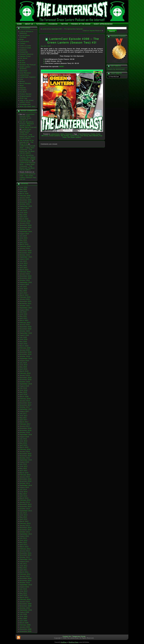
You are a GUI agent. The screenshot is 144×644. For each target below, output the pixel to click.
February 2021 (25, 323)
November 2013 (26, 506)
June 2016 (24, 441)
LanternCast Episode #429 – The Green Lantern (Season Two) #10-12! (28, 177)
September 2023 (26, 257)
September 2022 (26, 282)
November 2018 (26, 380)
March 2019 (24, 371)
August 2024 (24, 234)
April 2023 (23, 268)
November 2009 (26, 606)
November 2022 (26, 278)
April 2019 (23, 369)
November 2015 (26, 456)
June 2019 (24, 365)
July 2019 (23, 363)
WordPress (64, 642)
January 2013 (25, 526)
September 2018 (26, 384)
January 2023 (25, 274)
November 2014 (26, 481)
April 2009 (23, 621)
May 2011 (23, 568)
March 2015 (24, 473)
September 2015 (26, 460)
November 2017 (26, 405)
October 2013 (25, 509)
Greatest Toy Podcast (28, 65)
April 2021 (23, 318)
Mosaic (22, 81)
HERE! (62, 66)
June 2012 (24, 540)
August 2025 (24, 208)
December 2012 (26, 528)
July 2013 (23, 513)
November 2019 (26, 354)
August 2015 (24, 462)
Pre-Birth (23, 92)
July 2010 (23, 589)
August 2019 (24, 361)
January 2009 (25, 627)
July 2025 (23, 210)
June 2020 (24, 339)
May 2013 (23, 517)
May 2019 (23, 367)
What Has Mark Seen (28, 106)
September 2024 (26, 232)
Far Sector (24, 58)
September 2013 (26, 511)
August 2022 (24, 284)
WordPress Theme (74, 642)
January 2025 (25, 223)
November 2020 (26, 329)
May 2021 (23, 316)
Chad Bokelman (84, 134)
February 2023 (25, 272)
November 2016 (26, 430)
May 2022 (23, 291)
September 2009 (26, 610)
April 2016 (23, 445)
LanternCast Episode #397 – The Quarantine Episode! (63, 29)
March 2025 (24, 219)
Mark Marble (94, 136)
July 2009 (23, 614)
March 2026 (24, 194)
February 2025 (25, 221)
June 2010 (24, 591)
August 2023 (24, 259)
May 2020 (23, 342)
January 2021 (25, 325)
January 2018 (25, 401)
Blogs (22, 39)
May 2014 (23, 494)
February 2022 (25, 297)
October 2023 (25, 255)
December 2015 (26, 454)
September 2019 (26, 358)
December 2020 (26, 327)
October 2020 (25, 331)
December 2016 (26, 428)
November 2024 (26, 227)
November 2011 (26, 555)
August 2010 (24, 587)
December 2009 (26, 604)
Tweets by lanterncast (116, 69)
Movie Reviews (25, 83)
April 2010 (23, 595)
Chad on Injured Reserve (92, 31)
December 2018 (26, 378)
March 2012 (24, 547)
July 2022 (23, 287)
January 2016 (25, 451)
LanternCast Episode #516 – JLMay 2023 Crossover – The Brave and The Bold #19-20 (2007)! (27, 134)
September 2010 (26, 585)
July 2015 (23, 464)
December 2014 (26, 479)
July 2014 (23, 490)
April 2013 (23, 519)
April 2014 (23, 496)
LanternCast (24, 75)
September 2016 (26, 435)
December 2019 (26, 352)
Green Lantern (55, 136)
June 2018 (24, 390)
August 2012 (24, 536)
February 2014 (25, 500)
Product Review (25, 94)
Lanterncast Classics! (28, 77)
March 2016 (24, 447)
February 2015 (25, 475)
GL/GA (22, 60)
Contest (22, 43)
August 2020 (24, 335)
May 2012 (23, 542)
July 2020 (23, 337)
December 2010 (26, 578)
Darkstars (23, 50)
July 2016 (23, 439)
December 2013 (26, 504)
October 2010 (25, 583)
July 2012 (23, 538)
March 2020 (24, 346)
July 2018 (23, 388)
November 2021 (26, 303)
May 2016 (23, 443)
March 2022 (24, 295)
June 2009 (24, 616)
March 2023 (24, 270)
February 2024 (25, 246)
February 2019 (25, 373)
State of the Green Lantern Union (27, 101)
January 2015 (25, 477)
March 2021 (24, 320)
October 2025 (25, 204)
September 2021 (26, 308)
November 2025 (26, 202)
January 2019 (25, 375)
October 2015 (25, 458)
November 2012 (26, 530)
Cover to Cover (25, 46)
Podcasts (23, 90)
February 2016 (25, 449)
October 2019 (25, 356)
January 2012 (25, 551)
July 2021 (23, 312)
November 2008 (26, 631)
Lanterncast (74, 136)
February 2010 (25, 600)
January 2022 (25, 299)
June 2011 (24, 566)
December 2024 (26, 225)
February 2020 (25, 348)
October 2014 (25, 483)
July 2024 (23, 236)
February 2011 (25, 574)
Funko (93, 134)
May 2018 (23, 392)
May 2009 (23, 619)
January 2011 (25, 576)
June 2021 (24, 314)
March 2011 (24, 572)
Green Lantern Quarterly (25, 68)
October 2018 (25, 382)
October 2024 (25, 229)
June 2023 (24, 263)
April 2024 (23, 242)
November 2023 (26, 253)
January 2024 (25, 248)
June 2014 (24, 492)
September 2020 (26, 333)
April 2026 (23, 191)
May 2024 (23, 240)
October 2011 (25, 557)
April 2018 (23, 394)
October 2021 (25, 306)
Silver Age (23, 98)
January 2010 (25, 602)
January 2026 (25, 198)
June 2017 (24, 416)
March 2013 (24, 521)
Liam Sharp (84, 136)
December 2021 (26, 301)
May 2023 (23, 265)
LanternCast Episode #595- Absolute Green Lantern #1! (27, 117)
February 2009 (25, 625)
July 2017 (23, 413)
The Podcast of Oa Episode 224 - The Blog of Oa (27, 142)
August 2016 (24, 437)
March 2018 (24, 397)
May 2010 (23, 593)
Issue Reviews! (25, 73)
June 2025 (24, 213)
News (22, 86)
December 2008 (26, 629)
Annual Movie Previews (25, 36)
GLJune (22, 63)
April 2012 (23, 545)
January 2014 (25, 502)
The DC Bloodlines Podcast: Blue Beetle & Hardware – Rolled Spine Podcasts (28, 158)
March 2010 (24, 597)
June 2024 (24, 238)
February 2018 (25, 399)
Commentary (24, 41)
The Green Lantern (74, 137)
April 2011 (23, 570)
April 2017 (23, 420)
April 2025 (23, 217)
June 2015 (24, 466)
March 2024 (24, 244)
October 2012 (25, 532)
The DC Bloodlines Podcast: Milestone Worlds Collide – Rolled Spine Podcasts (28, 125)
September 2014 (26, 485)
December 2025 (26, 200)
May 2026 (23, 189)
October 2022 (25, 280)
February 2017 (25, 424)
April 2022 (23, 293)
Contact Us (67, 636)
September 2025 (26, 206)
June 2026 (24, 187)
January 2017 (25, 426)
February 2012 (25, 549)
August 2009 (24, 612)
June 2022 (24, 289)
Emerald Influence (26, 54)
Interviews (23, 71)
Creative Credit (25, 48)
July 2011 (23, 564)
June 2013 (24, 515)
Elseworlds (24, 52)
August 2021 (24, 310)
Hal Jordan (65, 136)
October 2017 (25, 407)
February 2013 (25, 523)
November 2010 (26, 581)
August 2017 (24, 411)
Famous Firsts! (25, 56)
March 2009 (24, 623)
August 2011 (24, 561)
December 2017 (26, 403)
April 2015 (23, 471)
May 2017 (23, 418)
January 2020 (25, 350)
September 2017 (26, 409)
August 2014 (24, 487)
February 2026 (25, 196)
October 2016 (25, 432)
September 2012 (26, 534)
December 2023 (26, 251)
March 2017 (24, 422)
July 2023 (23, 261)
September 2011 (26, 559)
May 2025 (23, 215)
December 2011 (26, 553)
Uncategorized (25, 104)
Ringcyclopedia (25, 96)
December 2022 (26, 276)
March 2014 (24, 498)
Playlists (23, 88)
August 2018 (24, 386)
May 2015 (23, 468)
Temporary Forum (79, 636)
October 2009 (25, 608)
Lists (21, 79)
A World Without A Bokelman (26, 32)
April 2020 (23, 344)
